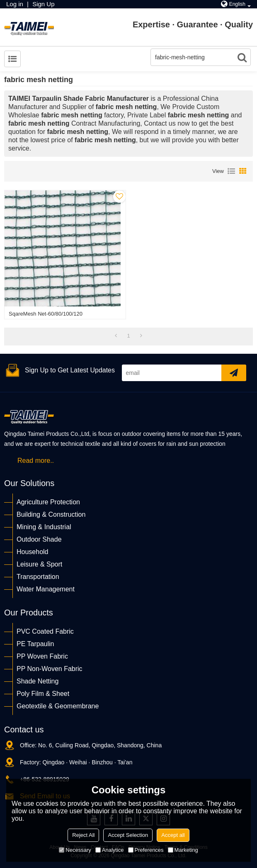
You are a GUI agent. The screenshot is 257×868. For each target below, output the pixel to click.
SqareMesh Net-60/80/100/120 (46, 314)
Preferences (146, 850)
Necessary (75, 850)
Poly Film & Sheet (43, 694)
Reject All (83, 835)
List (231, 171)
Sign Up (43, 4)
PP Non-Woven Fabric (50, 669)
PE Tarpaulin (35, 644)
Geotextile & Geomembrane (58, 706)
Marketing (183, 850)
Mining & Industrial (44, 527)
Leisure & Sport (39, 564)
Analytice (110, 850)
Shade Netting (38, 681)
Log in (15, 4)
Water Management (46, 589)
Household (33, 552)
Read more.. (36, 461)
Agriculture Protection (48, 502)
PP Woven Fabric (42, 656)
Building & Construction (51, 514)
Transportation (38, 577)
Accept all (173, 835)
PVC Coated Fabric (45, 631)
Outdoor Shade (39, 539)
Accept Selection (128, 835)
